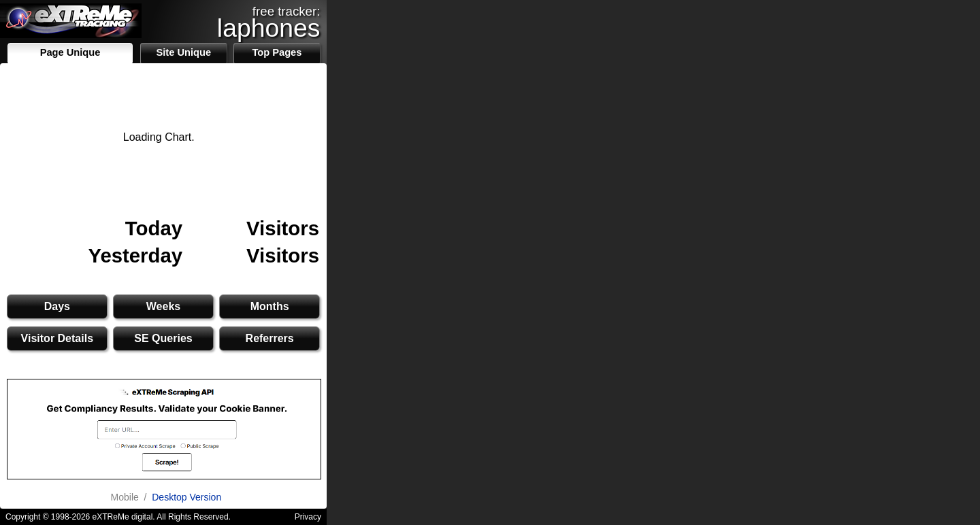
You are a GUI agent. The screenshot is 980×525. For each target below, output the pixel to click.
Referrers (270, 338)
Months (270, 306)
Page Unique (70, 52)
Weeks (163, 306)
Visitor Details (57, 338)
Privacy (308, 517)
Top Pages (277, 52)
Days (57, 306)
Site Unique (183, 52)
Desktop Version (186, 497)
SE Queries (163, 338)
